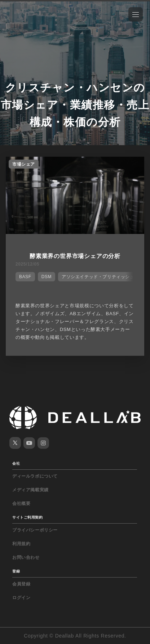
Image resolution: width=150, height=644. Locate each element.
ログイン (21, 598)
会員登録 (21, 584)
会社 (16, 463)
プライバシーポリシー (35, 530)
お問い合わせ (26, 557)
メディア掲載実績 (30, 490)
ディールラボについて (35, 476)
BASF (25, 277)
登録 (16, 571)
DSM (47, 277)
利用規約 (21, 544)
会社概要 (21, 503)
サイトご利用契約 (27, 517)
